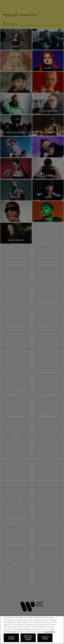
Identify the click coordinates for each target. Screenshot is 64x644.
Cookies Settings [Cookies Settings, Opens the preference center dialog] (11, 638)
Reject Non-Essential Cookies (28, 638)
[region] (32, 630)
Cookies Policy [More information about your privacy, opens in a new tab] (50, 632)
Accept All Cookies (45, 638)
